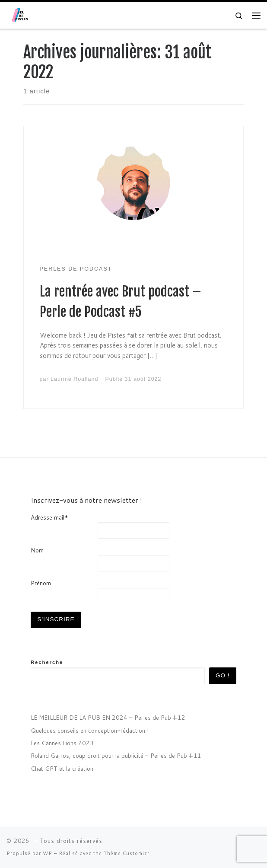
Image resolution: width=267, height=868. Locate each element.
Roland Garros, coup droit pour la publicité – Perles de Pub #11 (116, 755)
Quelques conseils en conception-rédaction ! (90, 730)
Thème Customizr (127, 853)
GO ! (223, 675)
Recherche (47, 662)
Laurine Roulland (74, 379)
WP (48, 853)
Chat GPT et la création (62, 768)
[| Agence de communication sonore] (21, 15)
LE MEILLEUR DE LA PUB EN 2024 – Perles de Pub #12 (108, 717)
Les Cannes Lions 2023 (62, 743)
